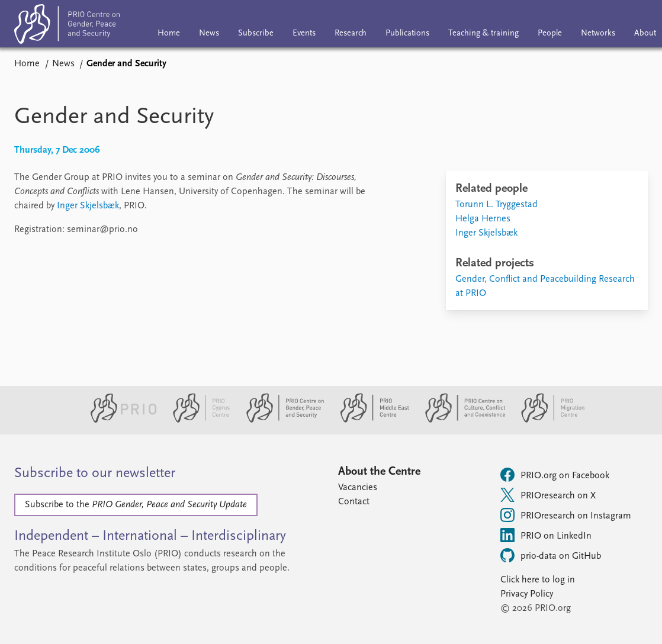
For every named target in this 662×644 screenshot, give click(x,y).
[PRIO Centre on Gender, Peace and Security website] (280, 420)
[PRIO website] (119, 420)
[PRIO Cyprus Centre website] (197, 420)
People (550, 33)
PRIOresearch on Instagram (566, 515)
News (209, 33)
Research (351, 33)
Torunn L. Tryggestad (496, 205)
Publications (407, 33)
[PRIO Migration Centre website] (547, 420)
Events (304, 33)
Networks (598, 33)
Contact (354, 502)
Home (169, 33)
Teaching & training (483, 33)
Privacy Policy (527, 594)
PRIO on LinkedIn (546, 535)
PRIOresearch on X (548, 495)
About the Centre (379, 472)
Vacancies (358, 488)
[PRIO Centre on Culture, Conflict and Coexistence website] (460, 420)
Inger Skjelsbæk (88, 206)
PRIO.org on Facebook (555, 475)
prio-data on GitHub (551, 555)
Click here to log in (538, 580)
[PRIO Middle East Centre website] (370, 420)
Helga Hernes (483, 219)
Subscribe (256, 33)
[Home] (67, 26)
